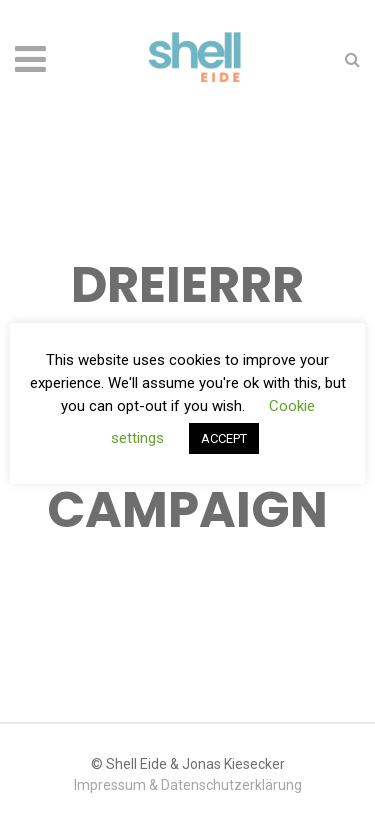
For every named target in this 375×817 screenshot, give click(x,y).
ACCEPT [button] (224, 438)
